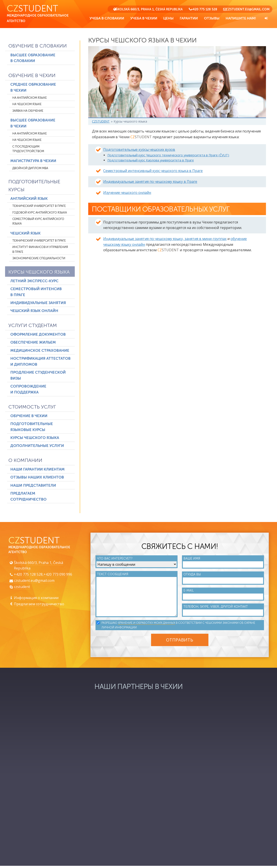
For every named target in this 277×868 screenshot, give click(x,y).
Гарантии (189, 18)
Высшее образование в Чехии (33, 124)
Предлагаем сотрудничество (28, 497)
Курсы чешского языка (39, 273)
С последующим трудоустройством (28, 150)
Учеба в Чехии (144, 18)
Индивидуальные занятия (38, 304)
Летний (34, 282)
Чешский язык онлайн (34, 312)
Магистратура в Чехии (33, 162)
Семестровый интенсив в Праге (36, 293)
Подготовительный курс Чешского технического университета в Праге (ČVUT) (168, 156)
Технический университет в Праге (39, 207)
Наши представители (33, 486)
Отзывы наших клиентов (37, 478)
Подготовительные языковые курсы (32, 427)
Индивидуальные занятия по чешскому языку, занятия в (165, 240)
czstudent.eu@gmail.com (248, 9)
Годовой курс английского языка (40, 213)
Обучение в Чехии (32, 76)
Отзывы (212, 18)
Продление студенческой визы (38, 376)
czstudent (22, 588)
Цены (168, 18)
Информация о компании (36, 599)
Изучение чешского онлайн (127, 193)
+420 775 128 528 (204, 9)
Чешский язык (25, 234)
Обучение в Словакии (38, 47)
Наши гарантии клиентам (37, 470)
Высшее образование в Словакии (33, 59)
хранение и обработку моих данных (147, 625)
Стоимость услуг (32, 408)
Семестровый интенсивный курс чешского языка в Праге (153, 171)
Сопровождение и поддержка (28, 390)
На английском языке (30, 98)
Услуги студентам (33, 326)
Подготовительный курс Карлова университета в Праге (151, 161)
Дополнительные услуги (37, 447)
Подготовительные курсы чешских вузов (139, 150)
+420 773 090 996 (58, 576)
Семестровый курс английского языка (38, 222)
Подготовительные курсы (34, 186)
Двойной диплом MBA (30, 169)
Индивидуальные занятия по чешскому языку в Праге (150, 182)
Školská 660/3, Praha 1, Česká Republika (149, 9)
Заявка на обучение (28, 111)
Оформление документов (38, 335)
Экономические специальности (39, 259)
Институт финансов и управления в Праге (40, 250)
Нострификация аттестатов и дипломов (40, 362)
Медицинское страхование (40, 351)
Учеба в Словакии (107, 18)
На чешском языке (27, 105)
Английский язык (29, 199)
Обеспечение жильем (33, 343)
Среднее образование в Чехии (33, 88)
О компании (25, 461)
